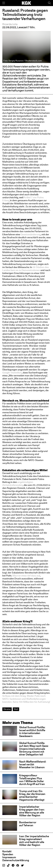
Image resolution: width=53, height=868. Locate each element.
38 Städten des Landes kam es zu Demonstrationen (26, 269)
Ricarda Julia (10, 24)
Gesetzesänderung (31, 234)
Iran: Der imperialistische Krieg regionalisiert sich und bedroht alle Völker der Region (34, 841)
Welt (16, 709)
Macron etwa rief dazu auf (26, 575)
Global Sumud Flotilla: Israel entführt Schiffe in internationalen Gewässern (32, 732)
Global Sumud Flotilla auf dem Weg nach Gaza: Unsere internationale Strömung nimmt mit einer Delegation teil (34, 749)
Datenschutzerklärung (16, 860)
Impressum (9, 857)
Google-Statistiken (12, 372)
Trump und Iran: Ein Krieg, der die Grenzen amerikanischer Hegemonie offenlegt (32, 795)
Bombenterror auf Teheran (28, 824)
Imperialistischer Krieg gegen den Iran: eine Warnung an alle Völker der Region (32, 811)
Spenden (8, 854)
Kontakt (7, 851)
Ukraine (7, 709)
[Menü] (4, 3)
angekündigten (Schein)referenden (18, 483)
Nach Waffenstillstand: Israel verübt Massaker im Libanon (33, 764)
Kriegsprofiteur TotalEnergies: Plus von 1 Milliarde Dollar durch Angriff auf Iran (32, 780)
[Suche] (49, 3)
